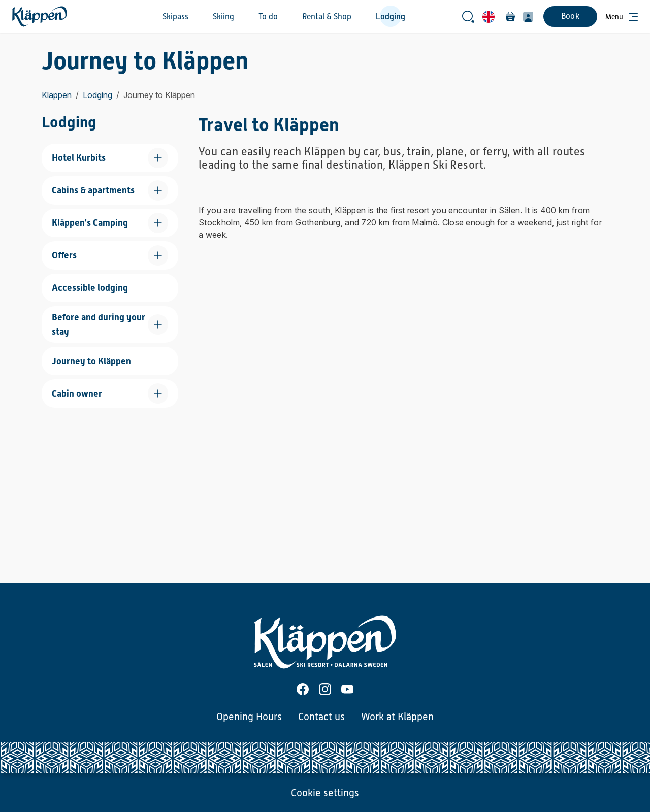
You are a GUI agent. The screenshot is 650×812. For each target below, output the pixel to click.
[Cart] (510, 17)
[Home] (40, 17)
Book (570, 16)
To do (268, 17)
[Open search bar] (468, 17)
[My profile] (528, 17)
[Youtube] (347, 689)
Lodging (391, 17)
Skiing (223, 17)
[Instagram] (325, 689)
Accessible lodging (90, 288)
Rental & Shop (327, 17)
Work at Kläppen (397, 717)
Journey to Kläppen (91, 361)
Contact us (321, 717)
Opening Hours (249, 717)
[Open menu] (622, 17)
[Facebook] (303, 689)
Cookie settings (325, 793)
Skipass (175, 17)
